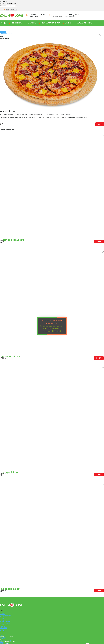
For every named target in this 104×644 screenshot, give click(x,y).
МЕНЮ (4, 23)
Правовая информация (6, 643)
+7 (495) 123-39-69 (37, 15)
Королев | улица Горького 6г (8, 3)
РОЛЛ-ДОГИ (4, 628)
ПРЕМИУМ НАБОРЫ (6, 615)
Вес (9, 33)
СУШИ (2, 618)
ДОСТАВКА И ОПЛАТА (51, 23)
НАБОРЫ (3, 614)
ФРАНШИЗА (17, 23)
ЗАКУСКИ (3, 634)
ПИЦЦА (2, 620)
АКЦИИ (68, 23)
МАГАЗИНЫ (32, 23)
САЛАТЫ (2, 631)
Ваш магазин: (4, 2)
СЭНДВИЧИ (3, 626)
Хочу (99, 242)
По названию (4, 33)
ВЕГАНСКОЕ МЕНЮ (6, 622)
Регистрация (14, 10)
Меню (2, 636)
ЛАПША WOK (4, 625)
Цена (12, 33)
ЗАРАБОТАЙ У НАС (84, 23)
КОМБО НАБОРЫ (5, 623)
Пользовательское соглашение (8, 641)
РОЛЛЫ (2, 617)
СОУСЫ (2, 632)
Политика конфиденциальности (8, 640)
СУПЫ (2, 629)
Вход (7, 10)
